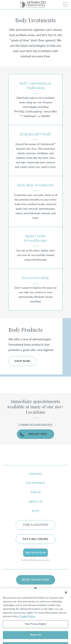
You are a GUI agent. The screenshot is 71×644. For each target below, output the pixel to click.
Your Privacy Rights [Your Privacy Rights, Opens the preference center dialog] (35, 629)
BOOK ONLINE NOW (36, 580)
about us (36, 502)
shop (35, 511)
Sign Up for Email (35, 553)
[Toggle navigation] (66, 4)
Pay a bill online (35, 539)
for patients (35, 483)
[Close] (66, 598)
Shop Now (22, 361)
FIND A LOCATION (36, 525)
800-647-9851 (38, 434)
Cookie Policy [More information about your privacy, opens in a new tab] (27, 622)
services (35, 474)
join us (35, 492)
